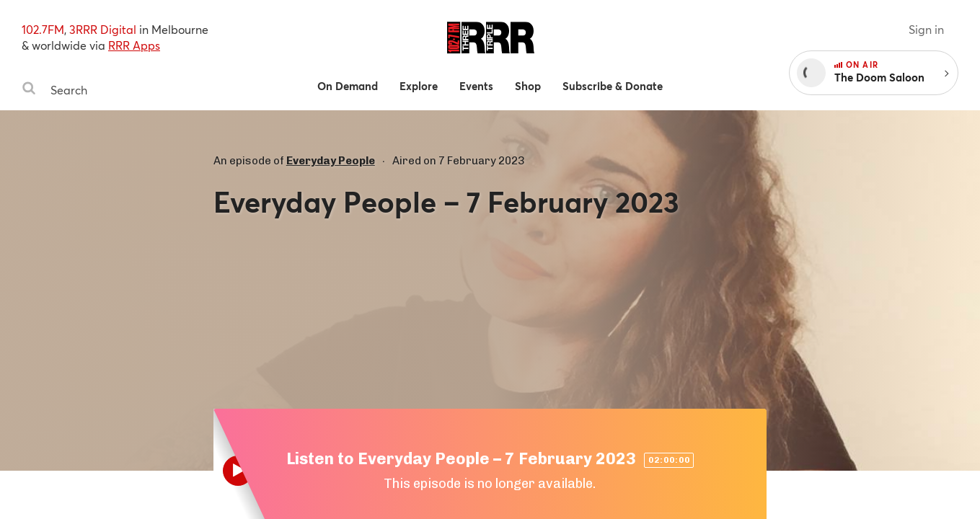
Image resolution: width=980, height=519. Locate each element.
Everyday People (331, 161)
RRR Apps (134, 45)
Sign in (926, 29)
